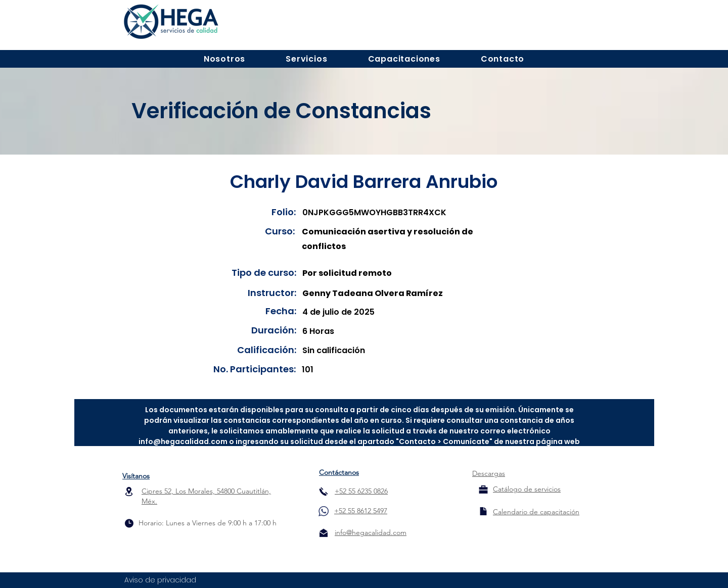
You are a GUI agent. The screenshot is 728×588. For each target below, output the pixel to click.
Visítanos (136, 476)
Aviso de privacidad (160, 580)
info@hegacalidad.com (183, 442)
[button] (224, 59)
